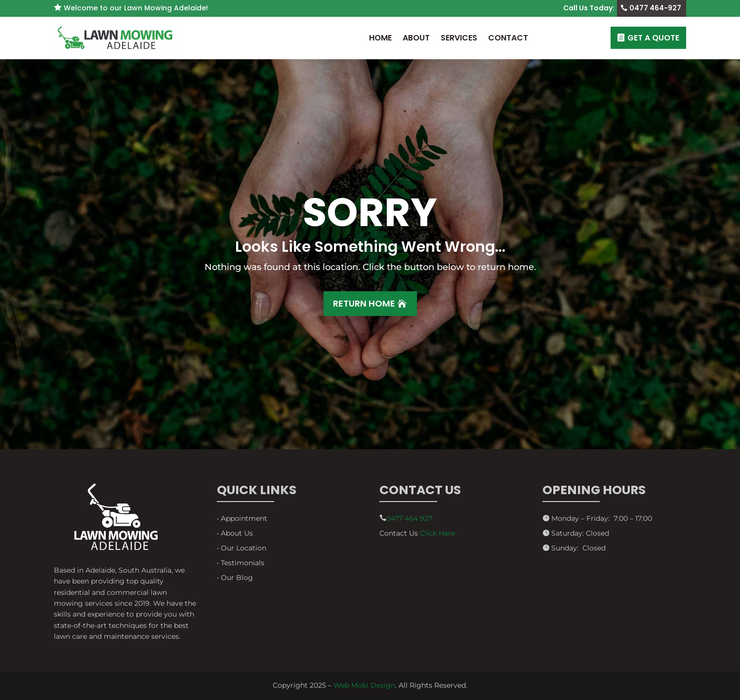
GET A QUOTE (653, 38)
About (416, 38)
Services (459, 38)
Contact (508, 38)
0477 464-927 (655, 8)
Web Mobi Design (364, 685)
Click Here (437, 533)
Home (380, 38)
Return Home (364, 303)
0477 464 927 (409, 518)
